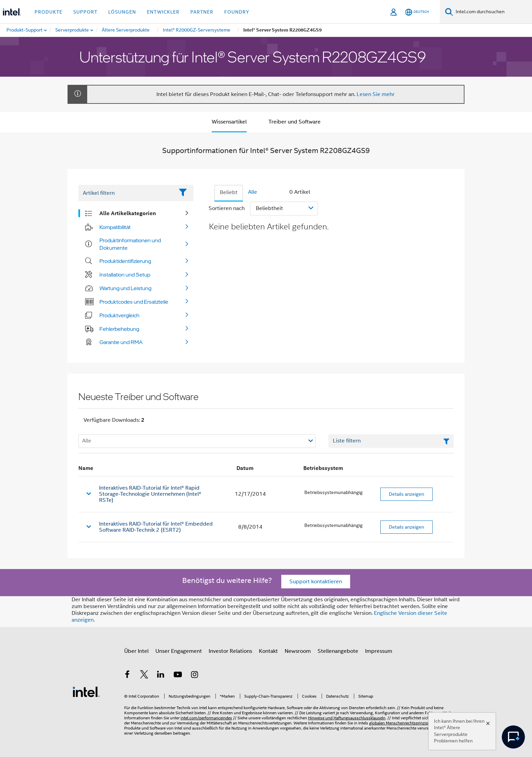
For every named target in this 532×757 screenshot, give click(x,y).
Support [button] (85, 12)
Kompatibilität (115, 227)
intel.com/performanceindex (206, 718)
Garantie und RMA (121, 342)
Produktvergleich (119, 315)
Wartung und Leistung (125, 288)
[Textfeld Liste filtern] (391, 441)
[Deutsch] (417, 12)
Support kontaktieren (316, 582)
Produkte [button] (49, 12)
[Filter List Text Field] (126, 193)
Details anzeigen (406, 494)
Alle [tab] (253, 192)
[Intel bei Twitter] (144, 676)
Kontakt (268, 651)
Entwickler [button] (163, 12)
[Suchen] (449, 12)
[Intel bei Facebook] (127, 676)
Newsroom (298, 651)
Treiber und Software (294, 122)
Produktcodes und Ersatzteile (134, 302)
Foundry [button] (237, 12)
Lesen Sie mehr (376, 94)
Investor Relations (230, 651)
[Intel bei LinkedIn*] (161, 676)
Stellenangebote (338, 651)
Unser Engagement (179, 651)
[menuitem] (72, 30)
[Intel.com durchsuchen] (492, 12)
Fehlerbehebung (119, 329)
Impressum (379, 651)
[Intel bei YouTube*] (178, 676)
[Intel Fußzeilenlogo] (86, 692)
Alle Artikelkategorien (128, 213)
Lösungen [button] (122, 12)
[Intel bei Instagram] (194, 676)
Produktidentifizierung (125, 261)
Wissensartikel (229, 122)
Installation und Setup (125, 275)
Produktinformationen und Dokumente (130, 244)
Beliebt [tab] (229, 192)
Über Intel (136, 651)
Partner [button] (202, 12)
